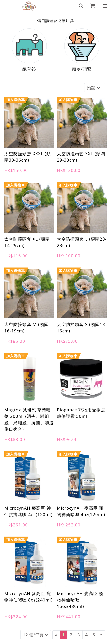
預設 (94, 88)
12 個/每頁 (36, 635)
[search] (79, 6)
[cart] (91, 6)
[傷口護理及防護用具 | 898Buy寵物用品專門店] (29, 6)
